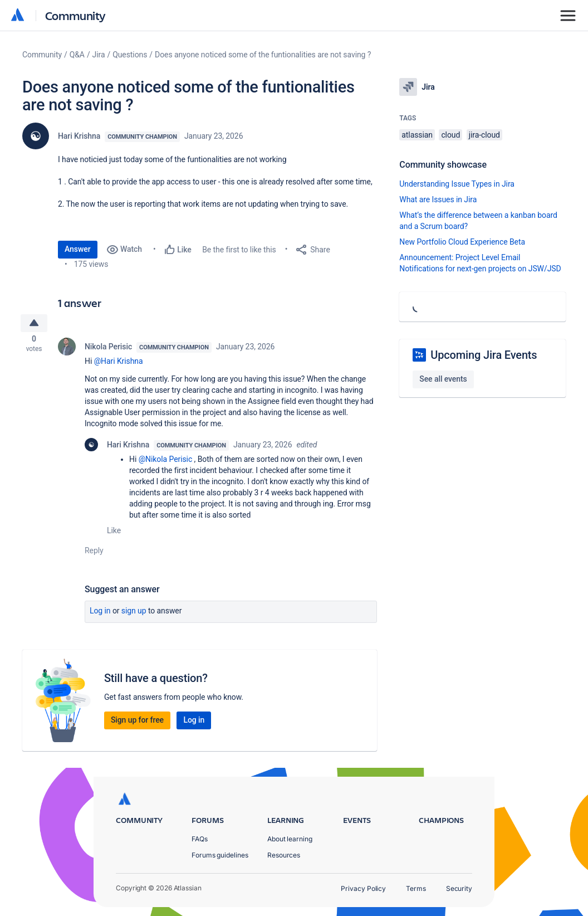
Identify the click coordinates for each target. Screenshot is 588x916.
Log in (100, 614)
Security (459, 888)
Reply (94, 554)
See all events (443, 379)
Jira (99, 55)
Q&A (77, 55)
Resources (284, 855)
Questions (130, 55)
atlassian (417, 135)
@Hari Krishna (119, 364)
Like (114, 534)
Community (75, 15)
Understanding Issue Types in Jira (457, 184)
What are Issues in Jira (438, 199)
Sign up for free (137, 723)
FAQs (200, 839)
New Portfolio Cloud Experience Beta (462, 242)
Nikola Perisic (108, 350)
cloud (450, 135)
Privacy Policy (363, 888)
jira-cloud (484, 135)
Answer (78, 249)
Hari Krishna (79, 136)
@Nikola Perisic (166, 462)
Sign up (134, 614)
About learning (290, 839)
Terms (416, 888)
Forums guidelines (220, 855)
